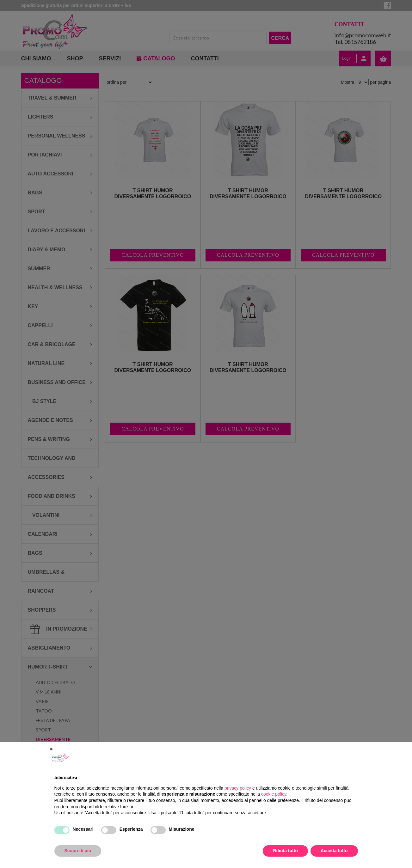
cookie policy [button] (274, 794)
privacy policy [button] (238, 788)
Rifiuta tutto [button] (285, 851)
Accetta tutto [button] (334, 851)
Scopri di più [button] (78, 851)
